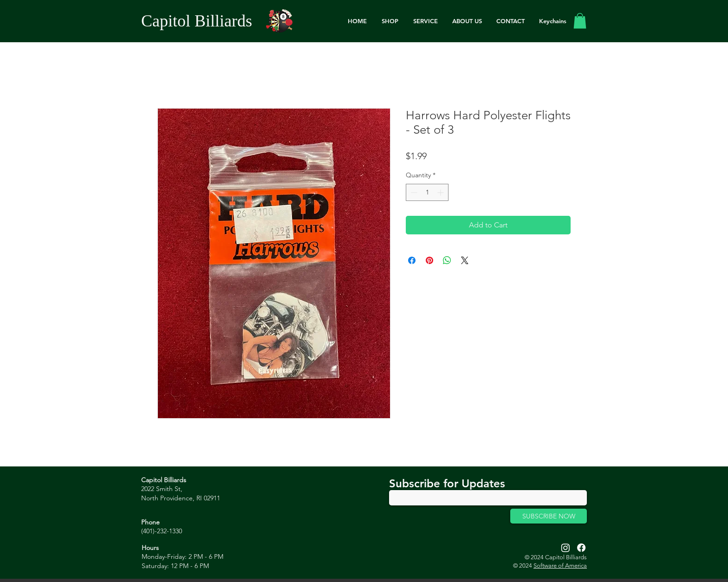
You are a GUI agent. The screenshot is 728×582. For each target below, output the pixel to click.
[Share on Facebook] (412, 260)
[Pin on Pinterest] (429, 260)
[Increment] (441, 192)
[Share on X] (465, 260)
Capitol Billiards (197, 21)
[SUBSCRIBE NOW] (549, 516)
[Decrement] (413, 192)
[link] (580, 21)
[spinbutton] (427, 192)
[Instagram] (565, 548)
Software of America (560, 566)
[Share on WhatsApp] (447, 260)
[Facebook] (581, 548)
